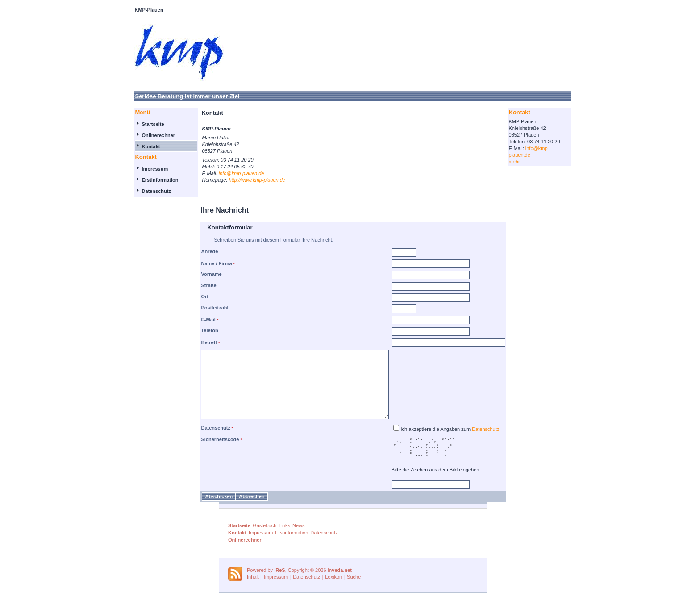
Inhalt (253, 590)
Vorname (200, 274)
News (299, 539)
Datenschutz (145, 191)
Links (284, 539)
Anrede (198, 251)
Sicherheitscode (209, 453)
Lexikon (333, 590)
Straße (197, 285)
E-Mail (197, 320)
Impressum (144, 169)
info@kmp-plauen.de (230, 173)
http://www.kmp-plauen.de (246, 180)
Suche (354, 590)
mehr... (528, 162)
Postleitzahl (203, 308)
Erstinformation (149, 180)
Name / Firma (205, 263)
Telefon (198, 330)
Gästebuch (265, 539)
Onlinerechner (147, 135)
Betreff (198, 342)
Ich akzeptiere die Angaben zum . (462, 442)
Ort (194, 296)
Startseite (142, 124)
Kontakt (140, 146)
